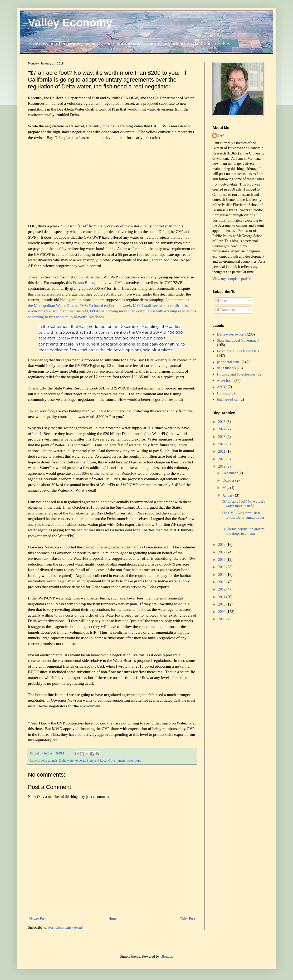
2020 (222, 459)
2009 (222, 612)
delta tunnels (49, 761)
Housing (223, 393)
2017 (222, 552)
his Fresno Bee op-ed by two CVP (95, 282)
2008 (222, 619)
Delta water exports (72, 761)
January (229, 495)
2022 (222, 444)
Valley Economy (70, 22)
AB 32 (222, 387)
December (230, 473)
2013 (222, 582)
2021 (222, 451)
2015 (222, 567)
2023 (222, 437)
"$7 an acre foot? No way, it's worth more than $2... (243, 504)
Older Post (188, 919)
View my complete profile (232, 279)
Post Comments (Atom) (66, 927)
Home (113, 919)
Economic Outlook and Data (238, 351)
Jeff (221, 136)
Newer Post (38, 919)
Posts (221, 301)
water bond (134, 761)
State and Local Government (106, 761)
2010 (222, 604)
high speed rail (228, 399)
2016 (222, 560)
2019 (222, 466)
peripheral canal (229, 362)
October (229, 480)
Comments (226, 310)
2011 (222, 597)
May (226, 488)
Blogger (166, 956)
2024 (222, 429)
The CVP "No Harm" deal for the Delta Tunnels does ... (243, 517)
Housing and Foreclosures (236, 374)
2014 (222, 575)
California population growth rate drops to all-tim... (243, 531)
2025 (222, 422)
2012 (222, 589)
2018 (222, 545)
